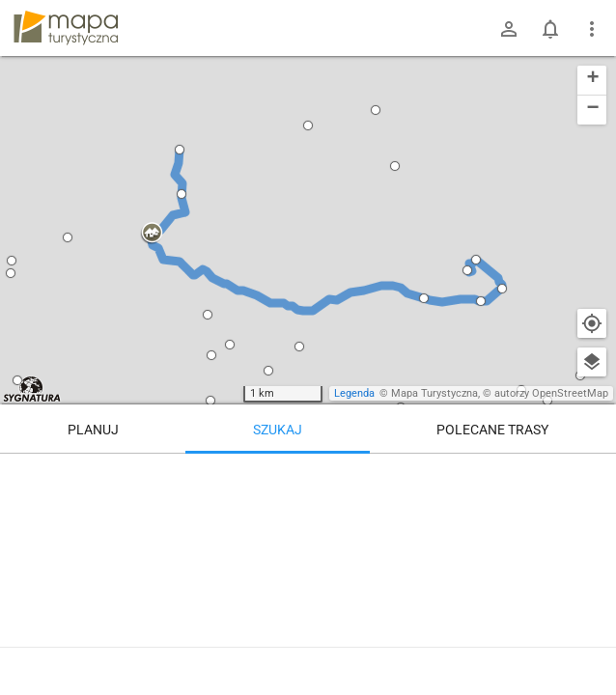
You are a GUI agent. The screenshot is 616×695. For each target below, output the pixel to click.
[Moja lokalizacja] (592, 323)
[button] (152, 234)
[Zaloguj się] (509, 29)
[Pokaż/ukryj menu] (592, 29)
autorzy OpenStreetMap (551, 393)
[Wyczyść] (592, 475)
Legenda (354, 393)
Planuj (93, 430)
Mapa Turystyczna (434, 393)
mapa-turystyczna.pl (66, 28)
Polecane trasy (492, 430)
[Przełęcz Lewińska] (493, 536)
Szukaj (278, 430)
